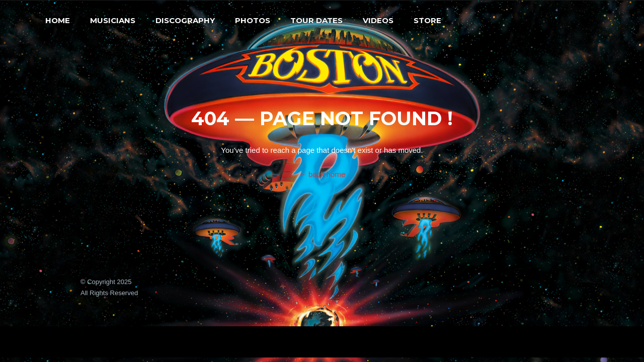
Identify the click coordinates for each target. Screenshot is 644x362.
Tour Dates (316, 20)
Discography (185, 20)
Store (427, 20)
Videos (378, 20)
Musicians (113, 20)
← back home (322, 174)
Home (58, 20)
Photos (253, 20)
